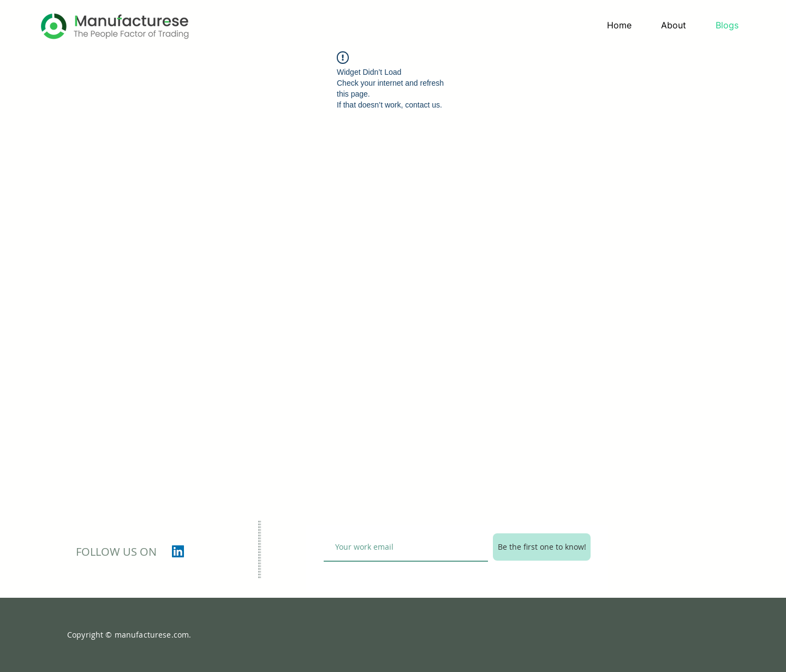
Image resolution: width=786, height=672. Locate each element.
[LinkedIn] (178, 551)
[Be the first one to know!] (542, 547)
